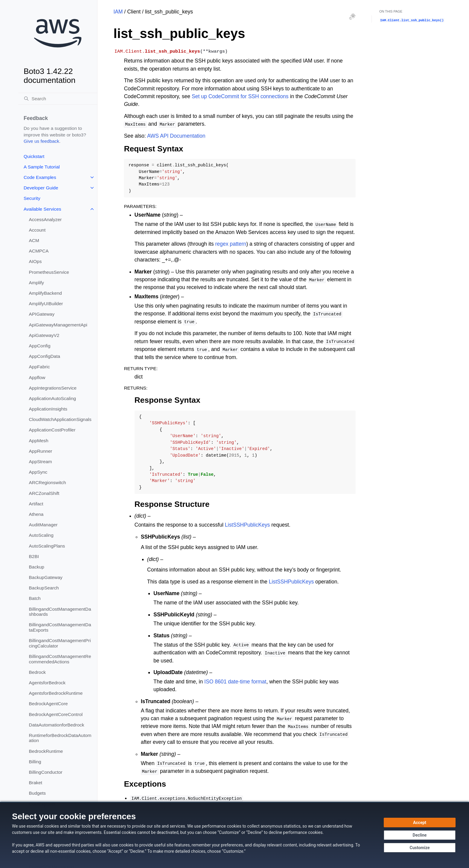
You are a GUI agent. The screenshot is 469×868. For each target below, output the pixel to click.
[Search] (58, 99)
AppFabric (39, 367)
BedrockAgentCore (48, 704)
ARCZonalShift (44, 493)
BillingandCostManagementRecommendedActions (60, 659)
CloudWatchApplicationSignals (60, 419)
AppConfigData (45, 356)
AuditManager (43, 525)
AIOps (35, 261)
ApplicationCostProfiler (52, 430)
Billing (35, 762)
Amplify (36, 283)
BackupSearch (44, 588)
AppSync (38, 472)
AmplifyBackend (45, 293)
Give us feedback (41, 141)
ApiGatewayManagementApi (58, 325)
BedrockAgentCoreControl (56, 714)
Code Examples (40, 177)
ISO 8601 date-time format (235, 682)
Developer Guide (41, 188)
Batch (35, 598)
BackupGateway (46, 577)
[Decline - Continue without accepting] (420, 835)
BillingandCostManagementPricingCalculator (60, 643)
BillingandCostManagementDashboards (60, 612)
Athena (36, 514)
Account (37, 230)
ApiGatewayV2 (44, 335)
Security (32, 198)
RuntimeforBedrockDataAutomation (60, 738)
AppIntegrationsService (53, 388)
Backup (37, 567)
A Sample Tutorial (42, 167)
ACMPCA (39, 251)
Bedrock (37, 672)
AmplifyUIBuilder (46, 304)
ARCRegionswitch (48, 482)
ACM (34, 240)
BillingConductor (46, 772)
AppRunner (41, 451)
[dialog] (234, 835)
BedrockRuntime (46, 751)
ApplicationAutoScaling (52, 398)
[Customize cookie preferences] (420, 848)
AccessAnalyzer (45, 219)
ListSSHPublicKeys (248, 525)
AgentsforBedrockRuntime (56, 693)
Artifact (36, 504)
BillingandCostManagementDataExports (60, 627)
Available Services (42, 209)
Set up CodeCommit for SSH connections (240, 96)
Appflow (37, 377)
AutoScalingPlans (47, 546)
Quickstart (34, 156)
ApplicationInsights (48, 409)
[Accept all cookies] (420, 823)
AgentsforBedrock (47, 683)
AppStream (41, 462)
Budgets (37, 793)
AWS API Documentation (176, 136)
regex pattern (231, 244)
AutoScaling (41, 535)
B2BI (34, 556)
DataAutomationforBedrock (57, 725)
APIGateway (42, 314)
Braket (36, 783)
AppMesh (39, 441)
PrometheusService (49, 272)
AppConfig (40, 346)
